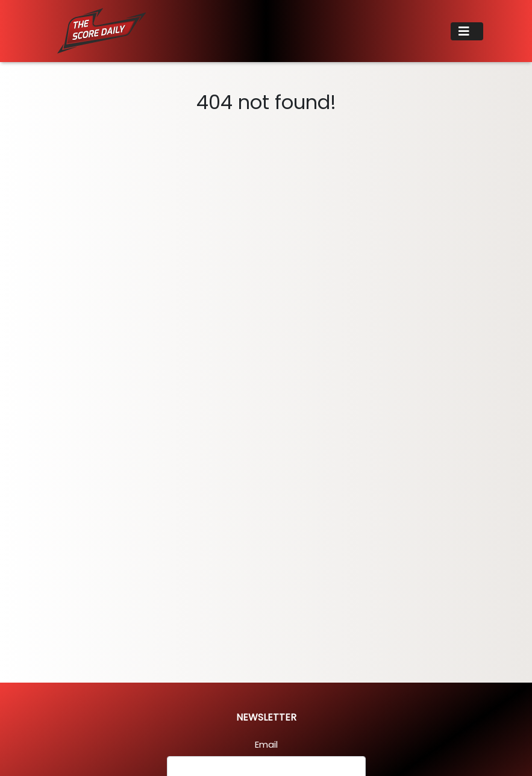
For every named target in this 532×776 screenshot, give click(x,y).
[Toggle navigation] (467, 31)
